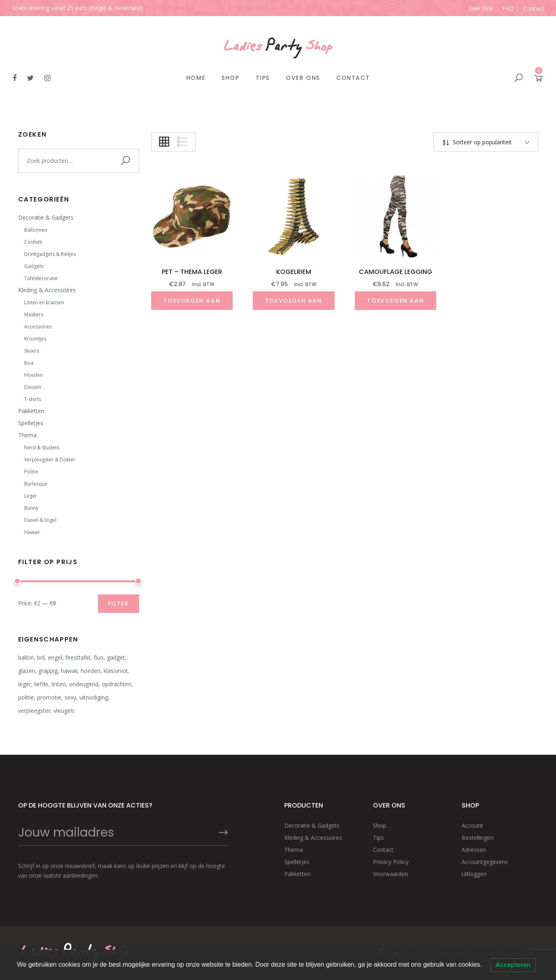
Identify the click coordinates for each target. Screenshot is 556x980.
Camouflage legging (396, 272)
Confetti (33, 242)
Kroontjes (35, 339)
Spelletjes (31, 423)
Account (472, 825)
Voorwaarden (390, 874)
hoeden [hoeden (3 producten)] (91, 671)
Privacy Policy (391, 862)
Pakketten (31, 411)
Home (196, 78)
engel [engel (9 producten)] (55, 657)
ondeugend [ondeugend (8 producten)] (84, 684)
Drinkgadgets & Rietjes (50, 254)
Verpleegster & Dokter (50, 460)
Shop (230, 78)
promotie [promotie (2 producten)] (49, 697)
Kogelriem (294, 272)
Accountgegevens (485, 862)
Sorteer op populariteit (481, 142)
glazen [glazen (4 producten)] (27, 671)
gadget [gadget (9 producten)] (116, 657)
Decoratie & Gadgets (46, 217)
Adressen (474, 850)
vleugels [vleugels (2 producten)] (64, 711)
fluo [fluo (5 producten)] (99, 657)
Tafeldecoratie (41, 278)
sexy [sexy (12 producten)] (70, 697)
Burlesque (36, 484)
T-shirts (33, 399)
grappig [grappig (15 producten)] (48, 671)
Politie (31, 472)
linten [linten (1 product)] (59, 684)
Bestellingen (478, 838)
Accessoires (38, 327)
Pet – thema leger (192, 272)
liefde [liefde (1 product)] (41, 684)
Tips (263, 78)
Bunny (31, 508)
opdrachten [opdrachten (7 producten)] (117, 684)
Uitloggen (474, 874)
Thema (27, 435)
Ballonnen (36, 230)
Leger (31, 496)
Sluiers (32, 351)
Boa (29, 363)
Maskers (34, 315)
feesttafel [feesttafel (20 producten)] (78, 657)
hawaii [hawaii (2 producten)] (69, 671)
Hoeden (33, 375)
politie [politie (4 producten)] (26, 697)
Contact (534, 8)
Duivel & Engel (40, 520)
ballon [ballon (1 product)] (26, 657)
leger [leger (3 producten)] (25, 684)
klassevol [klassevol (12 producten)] (116, 671)
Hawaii (32, 532)
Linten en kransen (44, 302)
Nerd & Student (42, 447)
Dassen (33, 387)
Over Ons (480, 8)
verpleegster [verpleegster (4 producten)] (34, 711)
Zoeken (127, 161)
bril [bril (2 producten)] (41, 657)
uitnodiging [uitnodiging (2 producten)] (94, 697)
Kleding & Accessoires (47, 290)
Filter (119, 604)
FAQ (508, 8)
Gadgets (34, 266)
